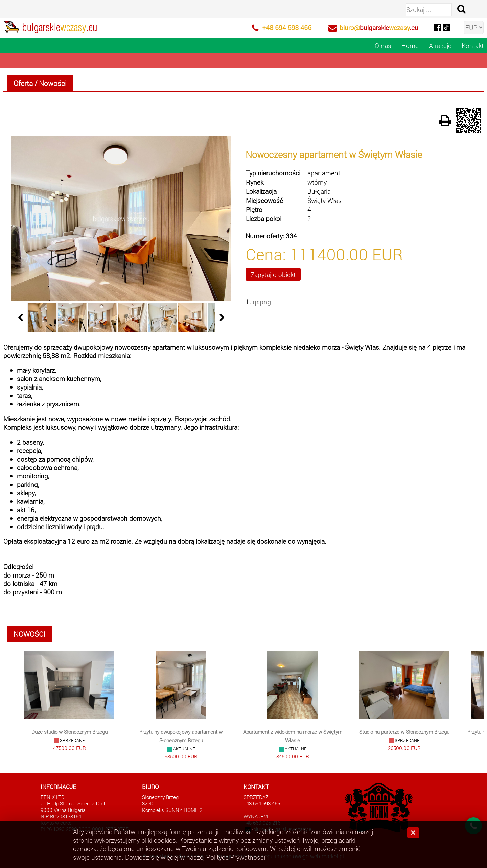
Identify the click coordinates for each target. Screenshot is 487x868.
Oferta (23, 83)
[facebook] (437, 27)
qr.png (262, 302)
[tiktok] (446, 27)
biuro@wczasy (379, 28)
